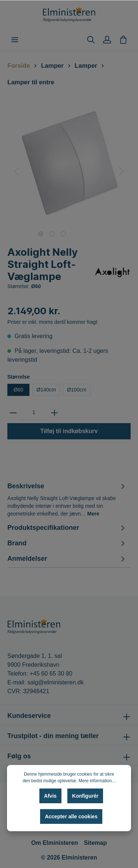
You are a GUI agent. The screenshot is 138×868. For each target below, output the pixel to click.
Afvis (50, 796)
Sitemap (95, 843)
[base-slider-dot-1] (41, 234)
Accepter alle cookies (71, 816)
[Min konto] (107, 40)
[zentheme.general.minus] (13, 412)
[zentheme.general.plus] (54, 412)
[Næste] (121, 171)
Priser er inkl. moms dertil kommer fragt (52, 322)
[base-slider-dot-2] (52, 234)
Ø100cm (77, 390)
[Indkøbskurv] (123, 40)
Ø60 (18, 390)
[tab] (67, 499)
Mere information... (97, 781)
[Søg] (91, 40)
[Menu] (15, 40)
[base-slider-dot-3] (63, 234)
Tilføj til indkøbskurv (69, 431)
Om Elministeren (55, 843)
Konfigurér (85, 796)
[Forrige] (17, 171)
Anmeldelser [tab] (67, 559)
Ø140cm (46, 390)
